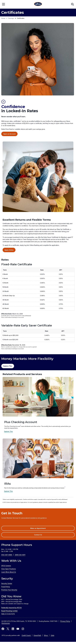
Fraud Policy (6, 587)
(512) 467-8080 (8, 555)
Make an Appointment (41, 529)
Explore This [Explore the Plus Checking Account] (8, 431)
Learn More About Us (9, 572)
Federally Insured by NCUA (11, 608)
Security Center (7, 583)
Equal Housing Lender (9, 611)
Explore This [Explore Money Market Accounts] (8, 366)
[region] (38, 294)
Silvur (46, 635)
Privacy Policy (65, 621)
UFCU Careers (6, 566)
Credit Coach (26, 635)
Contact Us (38, 535)
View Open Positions (9, 569)
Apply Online (9, 250)
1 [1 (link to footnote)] (21, 425)
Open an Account (9, 134)
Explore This (8, 491)
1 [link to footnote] (21, 120)
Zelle (53, 635)
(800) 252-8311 (20, 555)
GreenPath (37, 635)
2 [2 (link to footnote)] (65, 487)
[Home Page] (38, 4)
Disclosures (6, 623)
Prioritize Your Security (9, 590)
